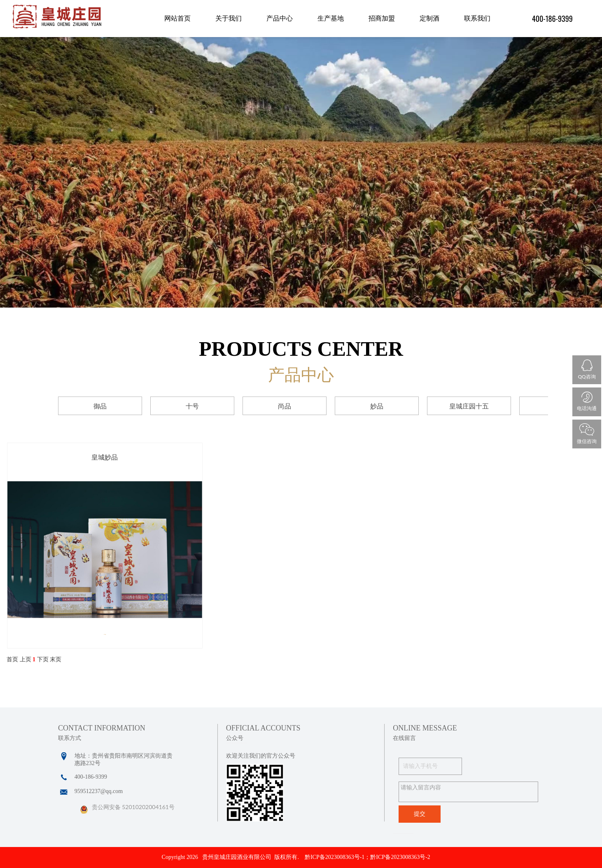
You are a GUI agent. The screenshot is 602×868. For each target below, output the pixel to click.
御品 (100, 406)
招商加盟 (382, 18)
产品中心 (280, 18)
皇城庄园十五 (469, 406)
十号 (192, 406)
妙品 (377, 406)
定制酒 (429, 18)
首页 (12, 659)
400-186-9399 (552, 19)
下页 (43, 659)
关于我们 (229, 18)
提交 (420, 814)
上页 (26, 659)
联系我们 (477, 18)
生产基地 (331, 18)
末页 (56, 659)
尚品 (285, 406)
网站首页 (177, 18)
